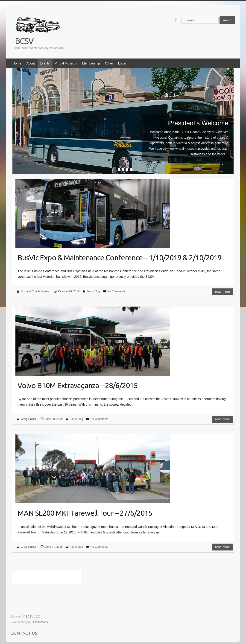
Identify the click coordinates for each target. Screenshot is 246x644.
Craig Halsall (29, 419)
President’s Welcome (198, 123)
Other (109, 63)
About (31, 63)
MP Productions (38, 622)
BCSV (24, 41)
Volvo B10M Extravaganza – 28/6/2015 (78, 385)
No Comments (116, 291)
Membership (91, 63)
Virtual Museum (66, 63)
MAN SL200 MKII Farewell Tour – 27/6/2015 (85, 513)
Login (122, 63)
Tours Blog (93, 291)
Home (17, 63)
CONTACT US (24, 633)
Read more (223, 292)
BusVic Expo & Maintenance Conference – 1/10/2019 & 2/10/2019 (119, 258)
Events (45, 63)
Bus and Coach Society (35, 291)
